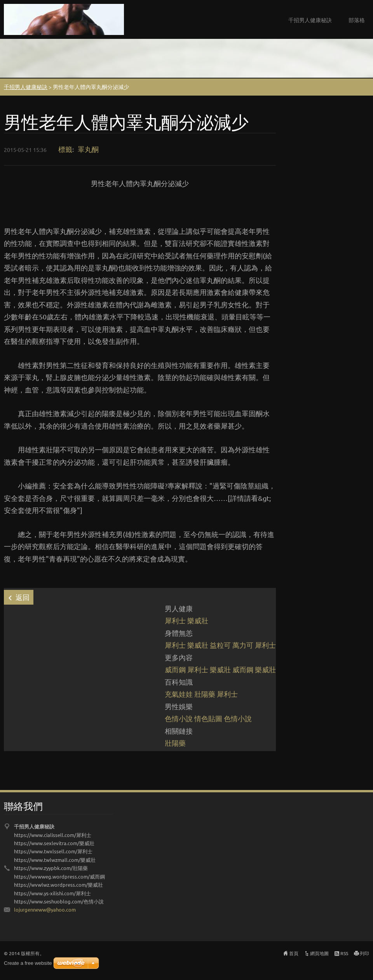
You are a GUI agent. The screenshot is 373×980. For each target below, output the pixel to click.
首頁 (294, 953)
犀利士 (175, 620)
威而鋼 (175, 669)
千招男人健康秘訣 (310, 20)
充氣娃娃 (179, 694)
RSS (344, 953)
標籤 (65, 149)
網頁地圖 (319, 953)
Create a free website (28, 963)
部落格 (357, 20)
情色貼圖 (208, 718)
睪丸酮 (88, 149)
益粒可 (220, 645)
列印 (364, 953)
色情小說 (179, 718)
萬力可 (243, 645)
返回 (23, 597)
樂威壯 (198, 620)
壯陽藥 (205, 694)
